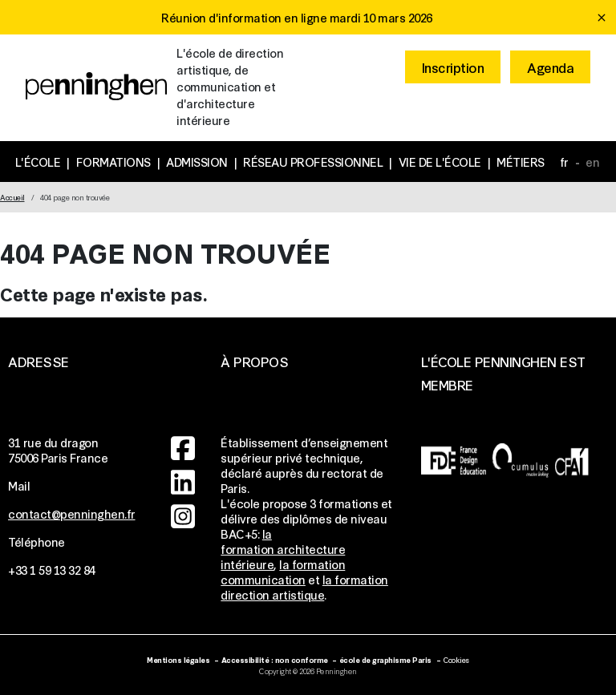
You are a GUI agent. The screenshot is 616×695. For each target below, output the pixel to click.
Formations (113, 162)
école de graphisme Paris (385, 659)
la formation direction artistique (304, 587)
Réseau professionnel (313, 162)
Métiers (521, 162)
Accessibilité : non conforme (275, 659)
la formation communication (283, 572)
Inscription (453, 67)
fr (564, 162)
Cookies (456, 659)
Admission (197, 162)
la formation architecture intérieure (283, 549)
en (592, 162)
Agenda (550, 67)
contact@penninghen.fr (72, 513)
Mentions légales (178, 659)
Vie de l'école (440, 162)
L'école (38, 162)
